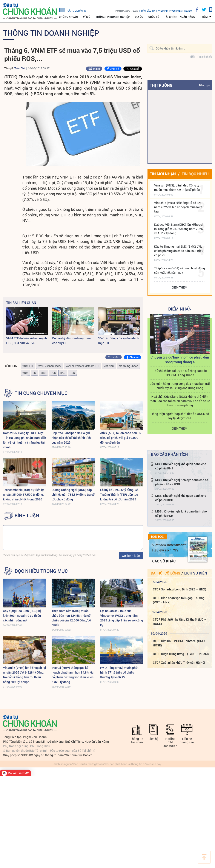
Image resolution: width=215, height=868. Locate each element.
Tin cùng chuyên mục (41, 393)
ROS (53, 373)
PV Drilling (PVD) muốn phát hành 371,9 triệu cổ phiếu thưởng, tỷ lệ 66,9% (119, 672)
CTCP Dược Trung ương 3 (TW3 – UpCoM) (181, 654)
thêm (204, 17)
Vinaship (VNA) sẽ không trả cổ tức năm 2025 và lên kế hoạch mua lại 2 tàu (178, 207)
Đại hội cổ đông (165, 573)
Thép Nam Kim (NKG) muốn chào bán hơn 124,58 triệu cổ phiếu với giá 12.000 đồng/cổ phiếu (71, 618)
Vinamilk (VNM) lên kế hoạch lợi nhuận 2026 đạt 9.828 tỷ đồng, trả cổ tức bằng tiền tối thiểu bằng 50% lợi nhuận (25, 675)
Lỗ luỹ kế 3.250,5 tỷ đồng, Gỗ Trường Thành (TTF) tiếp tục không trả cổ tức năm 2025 (119, 495)
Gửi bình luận (131, 556)
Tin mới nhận (163, 174)
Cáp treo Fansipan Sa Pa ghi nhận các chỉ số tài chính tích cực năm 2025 (71, 438)
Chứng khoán (68, 17)
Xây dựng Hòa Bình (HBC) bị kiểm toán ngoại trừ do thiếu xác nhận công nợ (22, 616)
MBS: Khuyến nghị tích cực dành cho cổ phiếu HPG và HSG (182, 482)
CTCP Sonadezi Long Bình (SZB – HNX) (180, 589)
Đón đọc (157, 537)
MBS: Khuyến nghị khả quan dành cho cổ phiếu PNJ (181, 466)
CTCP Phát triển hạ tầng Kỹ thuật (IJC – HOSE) (180, 622)
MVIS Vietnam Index (50, 366)
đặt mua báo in (72, 10)
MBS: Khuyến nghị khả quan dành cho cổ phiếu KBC (181, 498)
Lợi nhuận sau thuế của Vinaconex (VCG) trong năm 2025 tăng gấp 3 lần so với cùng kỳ (122, 618)
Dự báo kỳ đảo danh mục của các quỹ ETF (71, 341)
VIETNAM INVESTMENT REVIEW (175, 11)
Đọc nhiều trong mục (41, 571)
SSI (35, 373)
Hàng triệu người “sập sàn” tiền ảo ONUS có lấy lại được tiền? (180, 416)
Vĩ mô (87, 17)
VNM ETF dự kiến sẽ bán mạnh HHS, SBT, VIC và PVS (27, 341)
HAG (63, 373)
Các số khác (164, 561)
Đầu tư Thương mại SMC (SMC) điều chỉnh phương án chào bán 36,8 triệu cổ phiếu (179, 251)
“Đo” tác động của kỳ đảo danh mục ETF (119, 341)
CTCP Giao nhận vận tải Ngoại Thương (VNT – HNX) (179, 600)
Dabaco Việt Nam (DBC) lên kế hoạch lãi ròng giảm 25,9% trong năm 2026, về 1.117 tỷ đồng (179, 229)
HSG (72, 373)
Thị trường (161, 85)
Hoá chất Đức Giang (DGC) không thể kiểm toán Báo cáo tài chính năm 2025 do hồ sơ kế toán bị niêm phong (180, 401)
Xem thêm (180, 287)
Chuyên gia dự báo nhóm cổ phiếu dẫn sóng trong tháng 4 (180, 359)
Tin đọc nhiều (195, 174)
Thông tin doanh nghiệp (113, 17)
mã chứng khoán (128, 366)
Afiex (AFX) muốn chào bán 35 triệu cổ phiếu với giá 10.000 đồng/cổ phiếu (121, 438)
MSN (44, 373)
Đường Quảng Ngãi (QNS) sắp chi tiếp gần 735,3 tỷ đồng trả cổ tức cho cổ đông (73, 495)
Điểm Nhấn (180, 309)
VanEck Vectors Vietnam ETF (82, 366)
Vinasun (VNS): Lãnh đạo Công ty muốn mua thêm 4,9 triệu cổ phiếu (177, 187)
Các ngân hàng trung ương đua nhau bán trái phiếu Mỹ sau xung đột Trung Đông (180, 386)
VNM (25, 373)
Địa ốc (139, 17)
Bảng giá (204, 85)
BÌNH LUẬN (27, 516)
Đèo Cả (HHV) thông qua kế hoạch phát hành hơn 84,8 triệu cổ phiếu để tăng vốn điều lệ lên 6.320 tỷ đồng (73, 675)
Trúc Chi (19, 68)
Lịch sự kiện (196, 573)
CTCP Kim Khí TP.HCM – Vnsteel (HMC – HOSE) (180, 643)
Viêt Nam (109, 366)
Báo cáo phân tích (169, 454)
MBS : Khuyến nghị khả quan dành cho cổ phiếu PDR (181, 513)
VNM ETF (28, 366)
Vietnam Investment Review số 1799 (169, 547)
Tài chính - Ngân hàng (180, 17)
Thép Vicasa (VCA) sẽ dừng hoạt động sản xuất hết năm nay (180, 270)
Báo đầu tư (148, 11)
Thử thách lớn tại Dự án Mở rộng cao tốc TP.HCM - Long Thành (180, 373)
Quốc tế (154, 17)
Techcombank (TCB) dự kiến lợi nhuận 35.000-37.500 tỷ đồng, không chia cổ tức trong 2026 (24, 495)
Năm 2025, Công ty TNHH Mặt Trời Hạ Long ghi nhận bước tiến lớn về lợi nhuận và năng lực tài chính (25, 440)
